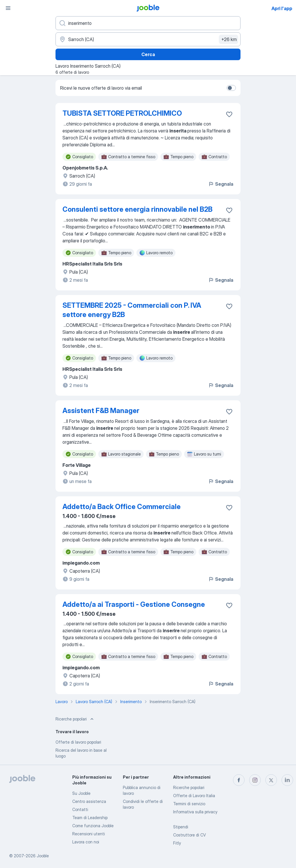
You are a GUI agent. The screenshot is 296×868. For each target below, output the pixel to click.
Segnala (221, 184)
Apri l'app (282, 8)
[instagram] (255, 780)
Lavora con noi (86, 842)
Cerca (148, 54)
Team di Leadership (90, 818)
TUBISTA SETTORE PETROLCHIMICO (122, 113)
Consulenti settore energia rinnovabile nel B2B (137, 209)
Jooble (43, 856)
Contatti (80, 809)
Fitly (177, 843)
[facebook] (239, 780)
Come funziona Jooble (93, 826)
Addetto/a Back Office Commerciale (122, 507)
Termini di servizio (189, 804)
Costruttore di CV (189, 835)
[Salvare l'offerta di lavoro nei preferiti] (229, 114)
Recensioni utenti (89, 834)
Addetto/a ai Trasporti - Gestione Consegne (134, 604)
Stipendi (181, 827)
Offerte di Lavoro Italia (194, 796)
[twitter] (271, 780)
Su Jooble (81, 793)
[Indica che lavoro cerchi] (148, 23)
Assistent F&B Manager (101, 411)
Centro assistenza (89, 801)
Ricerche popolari (189, 787)
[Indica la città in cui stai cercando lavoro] (148, 39)
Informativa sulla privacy (195, 812)
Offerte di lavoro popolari (78, 742)
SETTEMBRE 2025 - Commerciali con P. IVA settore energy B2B (132, 310)
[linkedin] (287, 780)
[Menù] (8, 8)
